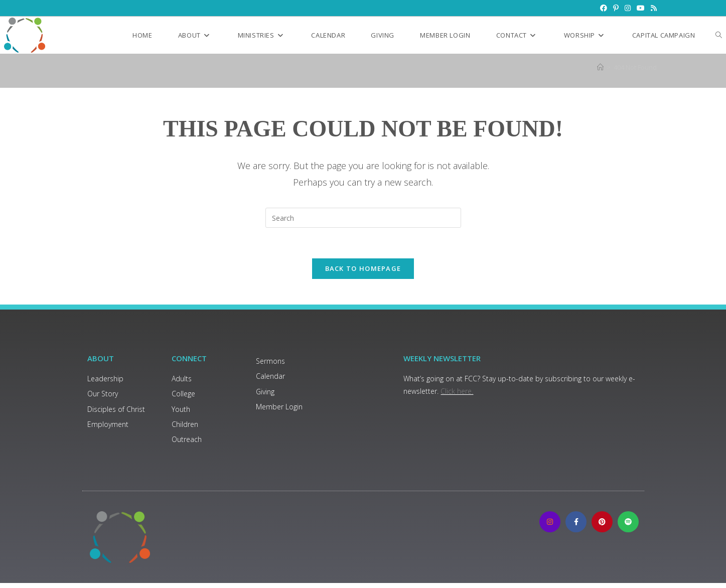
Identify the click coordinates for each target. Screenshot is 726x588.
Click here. (457, 391)
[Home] (600, 67)
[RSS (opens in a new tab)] (652, 8)
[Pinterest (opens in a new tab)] (616, 8)
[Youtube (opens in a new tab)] (641, 8)
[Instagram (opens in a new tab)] (628, 8)
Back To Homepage (363, 268)
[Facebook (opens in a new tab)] (604, 8)
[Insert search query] (363, 218)
